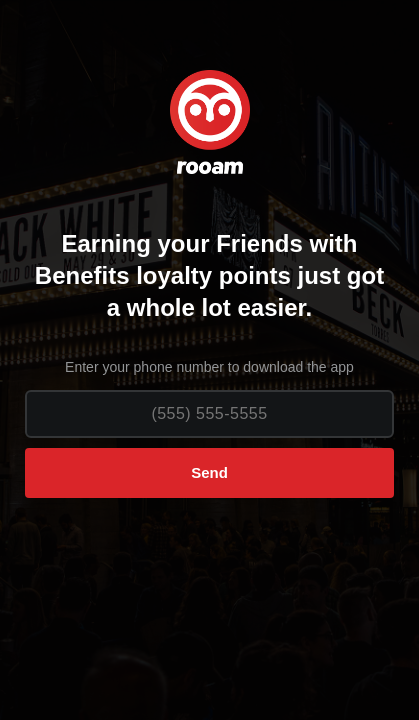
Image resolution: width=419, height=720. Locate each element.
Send (209, 472)
